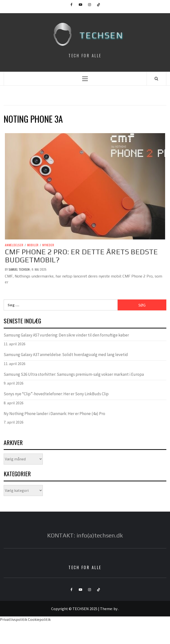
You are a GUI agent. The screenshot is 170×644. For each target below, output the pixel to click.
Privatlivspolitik (14, 619)
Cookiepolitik (39, 619)
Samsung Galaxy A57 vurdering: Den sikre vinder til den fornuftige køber (66, 335)
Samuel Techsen (19, 269)
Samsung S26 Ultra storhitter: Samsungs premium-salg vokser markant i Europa (74, 374)
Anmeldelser (14, 245)
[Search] (156, 79)
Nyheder (48, 245)
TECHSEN (101, 35)
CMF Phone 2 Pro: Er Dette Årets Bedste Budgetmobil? (81, 256)
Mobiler (33, 245)
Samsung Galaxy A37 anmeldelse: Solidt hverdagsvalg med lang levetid (66, 355)
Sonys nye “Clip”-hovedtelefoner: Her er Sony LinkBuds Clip (56, 394)
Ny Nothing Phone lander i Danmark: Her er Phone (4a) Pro (54, 414)
